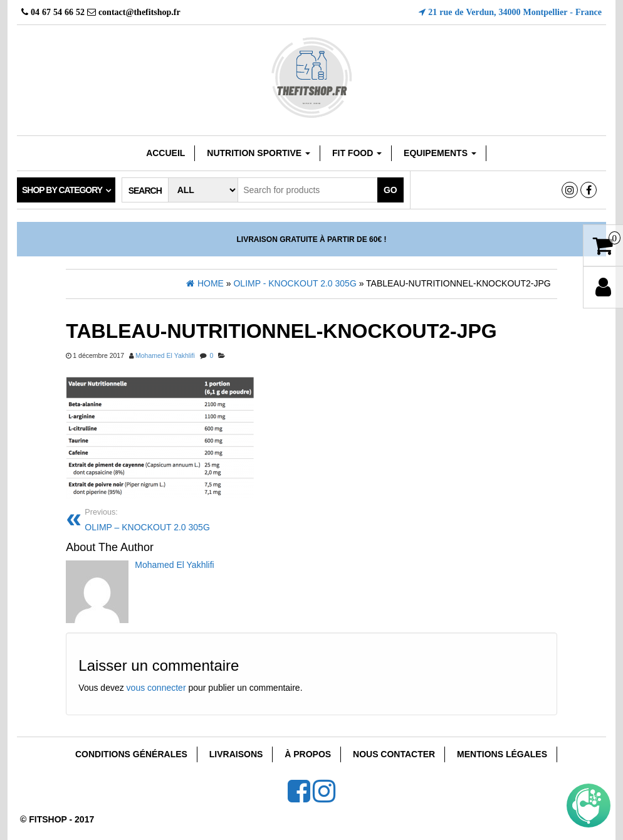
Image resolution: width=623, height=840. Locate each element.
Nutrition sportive (259, 153)
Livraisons (236, 754)
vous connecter (156, 688)
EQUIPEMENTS (440, 153)
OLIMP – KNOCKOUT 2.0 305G (193, 519)
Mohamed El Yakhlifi (165, 355)
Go (390, 190)
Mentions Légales (502, 754)
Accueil (165, 153)
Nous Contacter (394, 754)
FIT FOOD (357, 153)
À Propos (308, 754)
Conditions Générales (131, 754)
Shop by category (62, 190)
